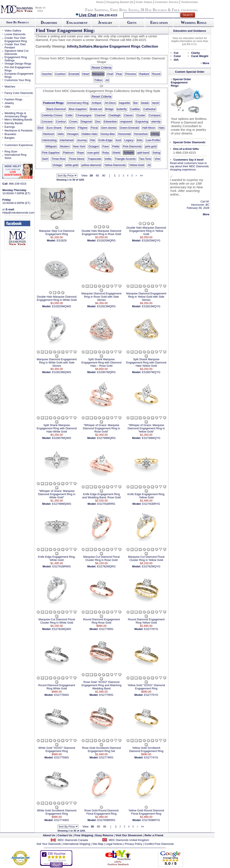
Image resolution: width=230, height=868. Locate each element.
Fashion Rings (13, 99)
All (107, 80)
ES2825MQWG (62, 306)
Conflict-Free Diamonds (159, 844)
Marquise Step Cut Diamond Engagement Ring (57, 232)
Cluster (141, 115)
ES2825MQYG (151, 240)
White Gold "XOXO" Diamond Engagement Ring (57, 749)
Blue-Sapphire (78, 109)
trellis (108, 159)
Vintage (57, 165)
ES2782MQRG (106, 566)
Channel (100, 115)
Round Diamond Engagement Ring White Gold (57, 687)
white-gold (72, 165)
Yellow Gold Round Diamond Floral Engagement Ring (146, 812)
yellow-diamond (91, 165)
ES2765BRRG (106, 820)
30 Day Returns (154, 10)
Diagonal (86, 121)
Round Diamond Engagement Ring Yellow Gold (146, 621)
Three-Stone (76, 159)
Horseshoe (141, 134)
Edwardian (110, 121)
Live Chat (86, 15)
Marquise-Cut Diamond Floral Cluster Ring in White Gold (57, 621)
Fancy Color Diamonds (19, 93)
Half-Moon (149, 128)
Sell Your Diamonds (49, 844)
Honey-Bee (108, 134)
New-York (79, 146)
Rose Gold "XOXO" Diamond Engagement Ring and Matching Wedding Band (101, 685)
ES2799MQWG (62, 504)
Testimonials (190, 2)
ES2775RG (106, 695)
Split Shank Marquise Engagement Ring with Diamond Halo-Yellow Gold (146, 362)
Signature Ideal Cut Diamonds (16, 52)
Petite (116, 146)
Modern (65, 146)
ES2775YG (151, 695)
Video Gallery (13, 31)
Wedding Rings (194, 23)
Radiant (144, 74)
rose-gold (93, 153)
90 (104, 176)
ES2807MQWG (62, 438)
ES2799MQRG (106, 438)
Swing (156, 153)
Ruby (106, 153)
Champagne (84, 115)
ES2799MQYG (151, 438)
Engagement (77, 23)
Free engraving (185, 10)
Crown (73, 121)
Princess (131, 74)
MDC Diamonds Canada (73, 840)
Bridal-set (96, 109)
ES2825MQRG (106, 240)
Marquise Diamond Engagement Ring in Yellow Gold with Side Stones (146, 297)
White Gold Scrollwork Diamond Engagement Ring (57, 812)
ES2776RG (106, 629)
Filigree (83, 128)
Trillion (98, 80)
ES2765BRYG (151, 820)
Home (100, 2)
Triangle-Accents (125, 159)
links (140, 140)
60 (97, 176)
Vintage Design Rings (18, 64)
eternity (156, 121)
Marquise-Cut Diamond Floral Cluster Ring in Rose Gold (101, 558)
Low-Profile (153, 140)
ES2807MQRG (106, 372)
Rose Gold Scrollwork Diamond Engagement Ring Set (101, 749)
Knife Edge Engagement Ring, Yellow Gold (146, 496)
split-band (143, 153)
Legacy (129, 140)
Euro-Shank (54, 128)
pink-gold (151, 146)
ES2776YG (151, 629)
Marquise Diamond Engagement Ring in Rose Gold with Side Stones (101, 297)
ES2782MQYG (151, 566)
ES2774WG (62, 820)
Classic (129, 115)
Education (159, 23)
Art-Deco (110, 103)
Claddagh (115, 115)
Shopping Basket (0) (120, 2)
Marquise (98, 74)
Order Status (144, 2)
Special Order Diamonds (189, 142)
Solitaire (129, 153)
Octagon (94, 146)
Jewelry (105, 23)
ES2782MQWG (62, 629)
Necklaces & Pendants (19, 130)
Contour (61, 121)
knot (118, 140)
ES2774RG (106, 757)
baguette (125, 103)
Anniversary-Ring (78, 103)
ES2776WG (62, 695)
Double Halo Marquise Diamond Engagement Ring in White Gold (57, 298)
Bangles (10, 138)
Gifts (132, 23)
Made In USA (40, 9)
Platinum (68, 153)
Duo (98, 121)
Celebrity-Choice (52, 115)
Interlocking (49, 140)
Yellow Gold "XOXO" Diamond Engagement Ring (146, 687)
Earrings (10, 127)
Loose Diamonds (15, 34)
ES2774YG (151, 757)
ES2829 (62, 240)
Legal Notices (114, 844)
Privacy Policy (134, 844)
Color (177, 56)
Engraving (142, 121)
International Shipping (77, 844)
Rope (81, 153)
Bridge (109, 109)
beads (145, 103)
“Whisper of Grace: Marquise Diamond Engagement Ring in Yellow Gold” (146, 428)
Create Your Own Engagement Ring (16, 39)
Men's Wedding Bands (18, 120)
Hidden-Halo (89, 134)
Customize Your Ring (17, 80)
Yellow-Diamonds (115, 165)
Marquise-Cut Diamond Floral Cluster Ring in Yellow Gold (146, 558)
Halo (161, 128)
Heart (86, 74)
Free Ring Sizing (125, 10)
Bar (136, 103)
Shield (116, 153)
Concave (47, 121)
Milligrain (51, 146)
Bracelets (10, 134)
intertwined (67, 140)
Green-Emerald (129, 128)
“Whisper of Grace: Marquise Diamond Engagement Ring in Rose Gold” (101, 428)
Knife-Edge (105, 140)
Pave (106, 146)
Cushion (60, 74)
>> (141, 176)
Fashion (70, 128)
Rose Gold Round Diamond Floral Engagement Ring (101, 812)
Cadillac (135, 109)
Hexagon (73, 134)
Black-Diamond (56, 109)
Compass (155, 115)
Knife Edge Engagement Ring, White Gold (57, 558)
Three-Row (58, 159)
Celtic (69, 115)
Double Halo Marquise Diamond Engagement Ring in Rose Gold (101, 232)
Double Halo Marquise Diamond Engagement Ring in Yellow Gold (146, 231)
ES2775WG (62, 757)
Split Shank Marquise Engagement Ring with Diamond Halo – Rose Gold (101, 362)
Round (156, 74)
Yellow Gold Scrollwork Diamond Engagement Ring (146, 749)
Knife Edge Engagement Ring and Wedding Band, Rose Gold (101, 496)
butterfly (122, 109)
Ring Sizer (11, 151)
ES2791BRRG (106, 504)
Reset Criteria (101, 67)
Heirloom (48, 134)
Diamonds (49, 23)
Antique (97, 103)
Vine (157, 159)
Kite (93, 140)
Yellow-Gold (137, 165)
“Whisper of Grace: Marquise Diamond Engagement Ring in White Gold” (57, 494)
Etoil (40, 128)
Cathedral (150, 109)
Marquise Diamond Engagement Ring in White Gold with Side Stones (57, 362)
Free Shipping (97, 10)
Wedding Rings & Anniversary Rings (16, 115)
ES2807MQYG (151, 372)
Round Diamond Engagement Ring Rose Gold (101, 621)
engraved (126, 121)
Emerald (74, 74)
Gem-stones (109, 128)
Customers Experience (19, 145)
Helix (61, 134)
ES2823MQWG (62, 372)
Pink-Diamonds (132, 146)
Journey (82, 140)
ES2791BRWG (62, 566)
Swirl (45, 159)
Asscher (47, 74)
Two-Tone (145, 159)
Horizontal (125, 134)
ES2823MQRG (106, 306)
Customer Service (167, 2)
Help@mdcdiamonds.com (18, 213)
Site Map (98, 844)
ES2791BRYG (151, 504)
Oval (110, 74)
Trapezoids (95, 159)
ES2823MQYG (151, 306)
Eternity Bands (14, 123)
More (206, 63)
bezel (155, 103)
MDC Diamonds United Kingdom (129, 840)
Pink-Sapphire (51, 153)
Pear (119, 74)
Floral (94, 128)
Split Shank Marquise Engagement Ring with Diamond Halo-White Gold (57, 428)
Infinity (155, 134)
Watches (10, 87)
